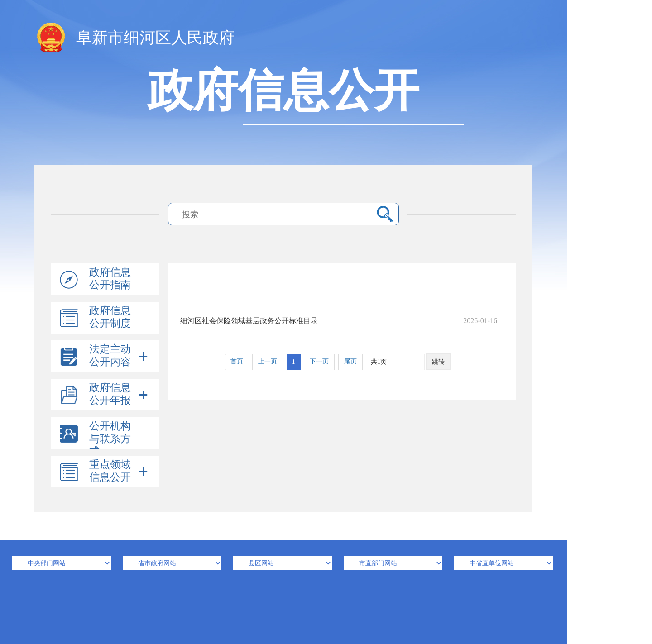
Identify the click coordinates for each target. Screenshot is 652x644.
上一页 (268, 361)
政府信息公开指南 (110, 279)
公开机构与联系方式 (110, 439)
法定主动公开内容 (110, 355)
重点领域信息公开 (110, 471)
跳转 (438, 362)
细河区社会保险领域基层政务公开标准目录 (339, 321)
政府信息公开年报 (110, 394)
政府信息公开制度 (110, 317)
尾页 (350, 361)
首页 (237, 361)
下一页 (319, 361)
